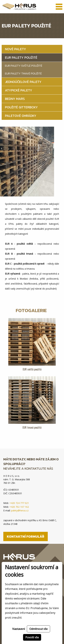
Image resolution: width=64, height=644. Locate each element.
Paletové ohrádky (21, 116)
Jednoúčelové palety (23, 82)
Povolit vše (32, 637)
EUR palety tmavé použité (23, 73)
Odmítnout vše (38, 629)
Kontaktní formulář (26, 536)
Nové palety (16, 49)
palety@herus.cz (20, 510)
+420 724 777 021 (19, 503)
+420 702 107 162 (19, 507)
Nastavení (19, 629)
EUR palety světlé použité (24, 66)
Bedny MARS (15, 99)
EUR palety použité (21, 58)
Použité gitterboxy (21, 107)
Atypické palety (19, 90)
